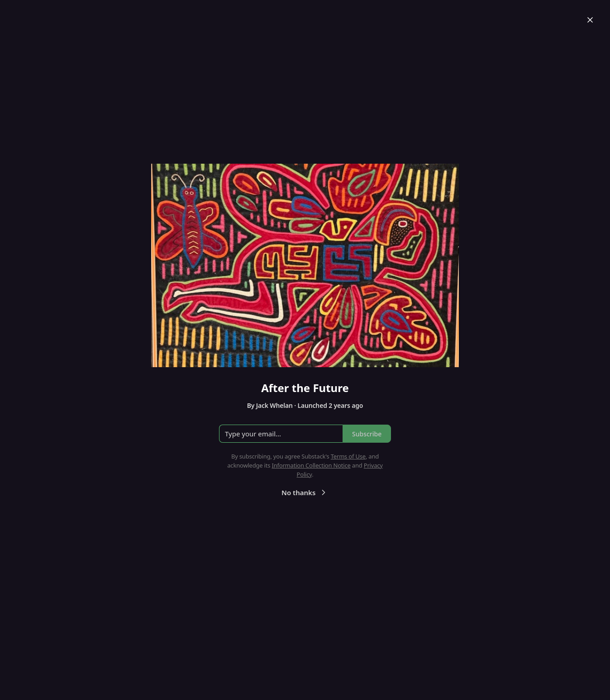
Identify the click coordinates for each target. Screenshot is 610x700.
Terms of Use (348, 456)
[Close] (590, 20)
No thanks (305, 492)
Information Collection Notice (311, 465)
